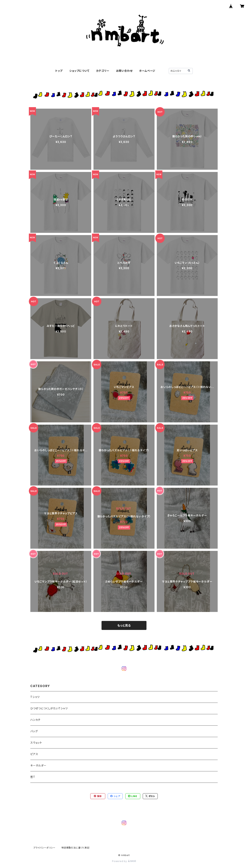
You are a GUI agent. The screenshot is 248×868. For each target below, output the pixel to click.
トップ (59, 71)
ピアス (34, 754)
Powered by (124, 861)
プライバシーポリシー (44, 848)
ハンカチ (35, 720)
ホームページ (147, 71)
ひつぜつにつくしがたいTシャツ (49, 708)
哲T (33, 777)
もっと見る (124, 625)
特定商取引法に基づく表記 (75, 848)
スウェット (36, 743)
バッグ (34, 731)
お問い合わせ (124, 71)
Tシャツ (35, 697)
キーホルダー (38, 765)
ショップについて (79, 71)
